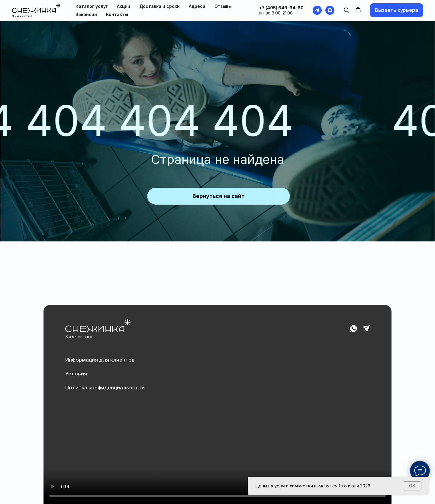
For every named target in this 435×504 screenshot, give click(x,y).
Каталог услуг (92, 6)
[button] (346, 10)
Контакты (117, 14)
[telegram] (317, 10)
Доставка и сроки (159, 6)
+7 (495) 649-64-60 (281, 8)
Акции (124, 6)
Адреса (197, 6)
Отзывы (223, 6)
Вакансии (86, 14)
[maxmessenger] (330, 10)
